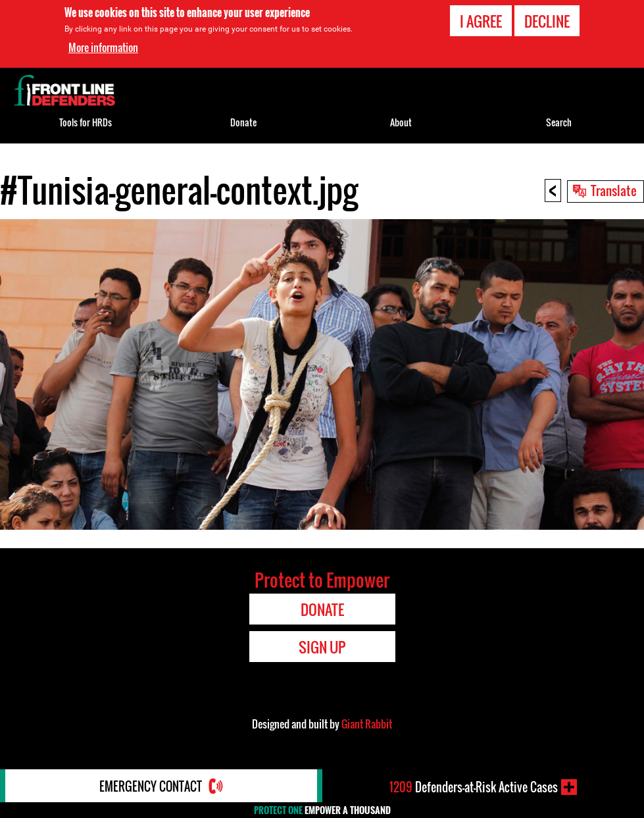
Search (559, 122)
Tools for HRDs (86, 122)
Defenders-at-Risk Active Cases (474, 787)
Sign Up (322, 647)
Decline (547, 21)
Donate (243, 122)
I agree (481, 21)
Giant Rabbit (367, 724)
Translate (614, 190)
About (401, 122)
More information (103, 47)
